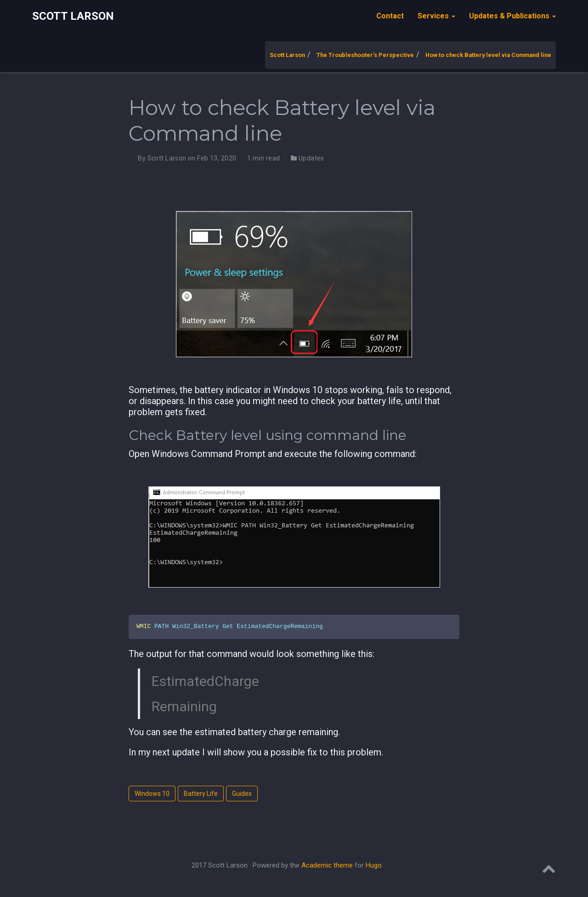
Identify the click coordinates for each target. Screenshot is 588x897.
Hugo (374, 865)
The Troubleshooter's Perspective (365, 55)
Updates (311, 158)
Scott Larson (73, 16)
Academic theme (327, 865)
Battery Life (201, 794)
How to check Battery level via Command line (488, 55)
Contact (390, 16)
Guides (242, 794)
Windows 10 (152, 794)
